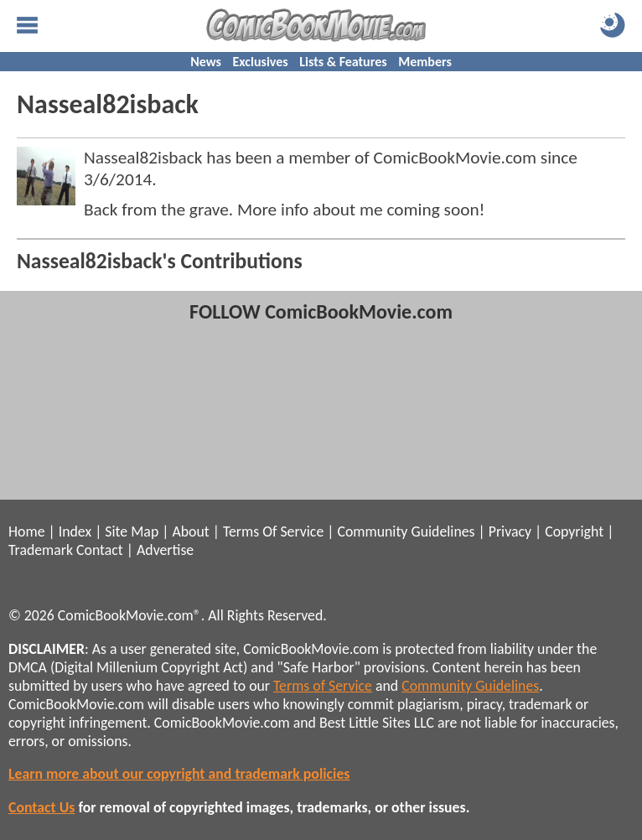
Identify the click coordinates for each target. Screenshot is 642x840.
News (206, 62)
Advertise (165, 550)
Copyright (574, 531)
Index (75, 531)
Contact (100, 550)
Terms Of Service (273, 531)
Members (425, 62)
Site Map (132, 531)
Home (26, 531)
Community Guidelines (406, 531)
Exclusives (261, 62)
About (190, 531)
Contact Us (41, 807)
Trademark (41, 550)
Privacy (510, 531)
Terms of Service (323, 686)
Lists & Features (343, 62)
